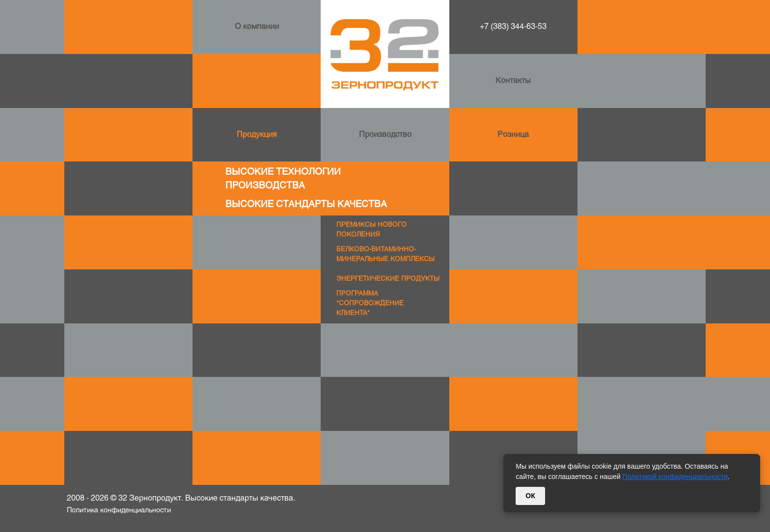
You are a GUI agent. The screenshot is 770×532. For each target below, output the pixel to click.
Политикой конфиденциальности (675, 477)
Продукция (257, 135)
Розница (513, 135)
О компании (257, 27)
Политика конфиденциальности (119, 511)
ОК (530, 496)
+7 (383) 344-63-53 (513, 27)
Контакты (513, 81)
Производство (385, 135)
